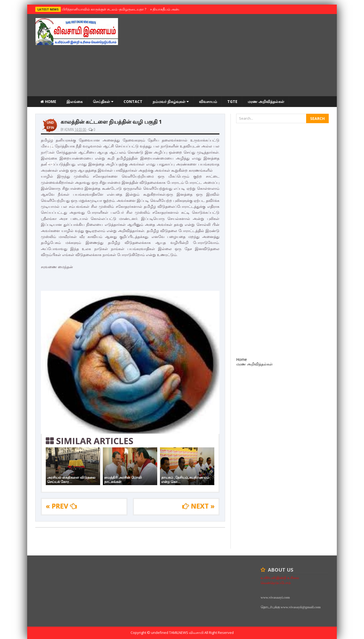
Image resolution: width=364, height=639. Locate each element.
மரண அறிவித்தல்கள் (266, 101)
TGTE (232, 101)
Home (48, 101)
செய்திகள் (103, 101)
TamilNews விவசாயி (187, 633)
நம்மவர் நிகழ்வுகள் (171, 101)
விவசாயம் (208, 101)
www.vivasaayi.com (275, 597)
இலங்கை (75, 101)
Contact (133, 101)
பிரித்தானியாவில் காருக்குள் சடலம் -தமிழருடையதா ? (103, 9)
